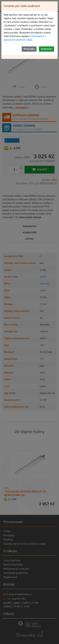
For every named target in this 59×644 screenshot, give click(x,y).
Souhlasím (46, 49)
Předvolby (29, 49)
